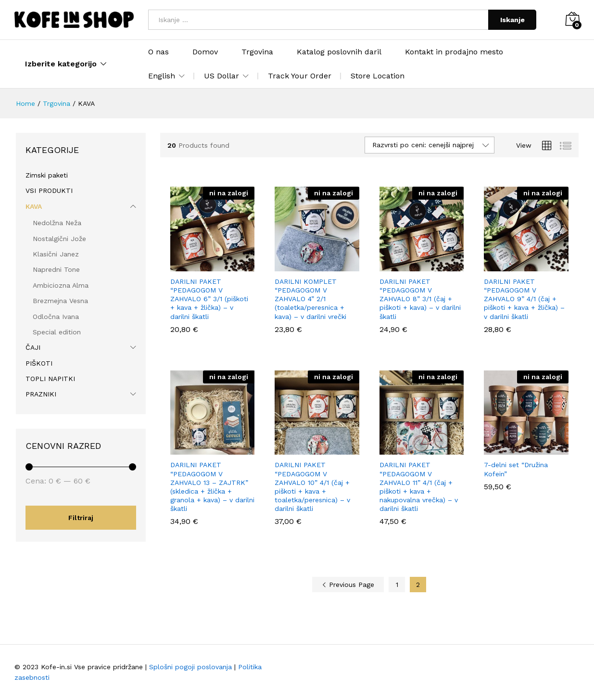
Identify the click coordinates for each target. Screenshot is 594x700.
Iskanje (512, 20)
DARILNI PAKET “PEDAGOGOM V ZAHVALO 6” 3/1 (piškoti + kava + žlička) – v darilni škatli (209, 299)
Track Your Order (300, 76)
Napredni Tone (56, 269)
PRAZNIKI (41, 394)
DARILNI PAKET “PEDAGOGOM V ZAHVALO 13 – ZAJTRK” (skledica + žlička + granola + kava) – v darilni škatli (212, 487)
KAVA (34, 206)
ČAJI (33, 347)
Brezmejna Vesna (60, 301)
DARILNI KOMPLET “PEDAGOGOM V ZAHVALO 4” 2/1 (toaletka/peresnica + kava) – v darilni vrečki (310, 299)
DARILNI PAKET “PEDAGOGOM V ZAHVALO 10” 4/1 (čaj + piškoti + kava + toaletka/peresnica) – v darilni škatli (312, 487)
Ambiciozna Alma (61, 285)
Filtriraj (81, 518)
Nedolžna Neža (57, 223)
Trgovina (257, 52)
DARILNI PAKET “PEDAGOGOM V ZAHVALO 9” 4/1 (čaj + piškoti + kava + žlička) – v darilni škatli (524, 299)
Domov (205, 52)
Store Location (378, 76)
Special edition (57, 332)
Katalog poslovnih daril (339, 52)
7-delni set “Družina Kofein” (516, 469)
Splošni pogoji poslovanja (190, 667)
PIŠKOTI (39, 363)
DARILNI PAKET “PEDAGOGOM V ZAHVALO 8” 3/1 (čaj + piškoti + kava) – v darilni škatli (420, 299)
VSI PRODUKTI (49, 191)
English (162, 76)
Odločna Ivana (56, 317)
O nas (158, 52)
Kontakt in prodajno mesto (454, 52)
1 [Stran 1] (397, 585)
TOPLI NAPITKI (50, 379)
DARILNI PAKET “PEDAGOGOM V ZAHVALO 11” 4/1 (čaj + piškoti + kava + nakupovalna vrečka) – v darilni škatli (419, 487)
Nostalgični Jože (59, 239)
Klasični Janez (56, 254)
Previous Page (348, 585)
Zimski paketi (47, 175)
